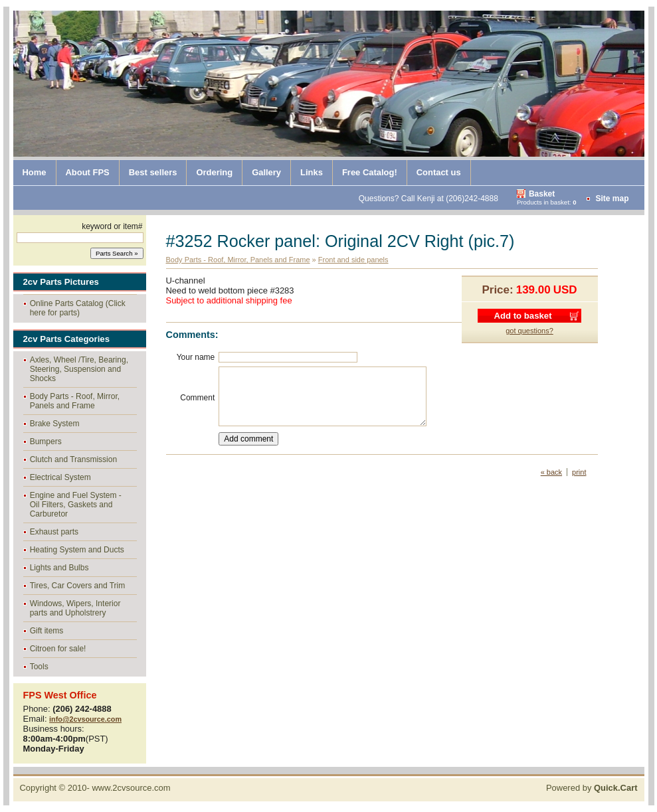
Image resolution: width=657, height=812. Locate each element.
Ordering (214, 172)
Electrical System (60, 477)
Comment (197, 398)
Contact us (439, 172)
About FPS (88, 172)
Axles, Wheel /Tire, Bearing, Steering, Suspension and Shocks (79, 369)
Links (312, 172)
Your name (196, 357)
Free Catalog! (370, 172)
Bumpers (46, 442)
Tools (39, 667)
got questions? (529, 331)
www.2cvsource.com (131, 788)
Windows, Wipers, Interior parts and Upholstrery (75, 608)
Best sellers (153, 172)
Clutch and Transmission (73, 459)
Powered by (592, 788)
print (579, 472)
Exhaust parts (54, 532)
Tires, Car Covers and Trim (78, 586)
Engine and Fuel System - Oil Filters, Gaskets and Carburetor (76, 505)
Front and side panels (353, 260)
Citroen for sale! (58, 649)
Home (35, 172)
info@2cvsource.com (85, 719)
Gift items (47, 631)
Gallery (266, 172)
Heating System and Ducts (77, 550)
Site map (612, 199)
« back (551, 472)
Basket (542, 194)
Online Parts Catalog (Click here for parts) (78, 308)
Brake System (55, 424)
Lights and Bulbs (59, 568)
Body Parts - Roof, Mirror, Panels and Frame (75, 401)
